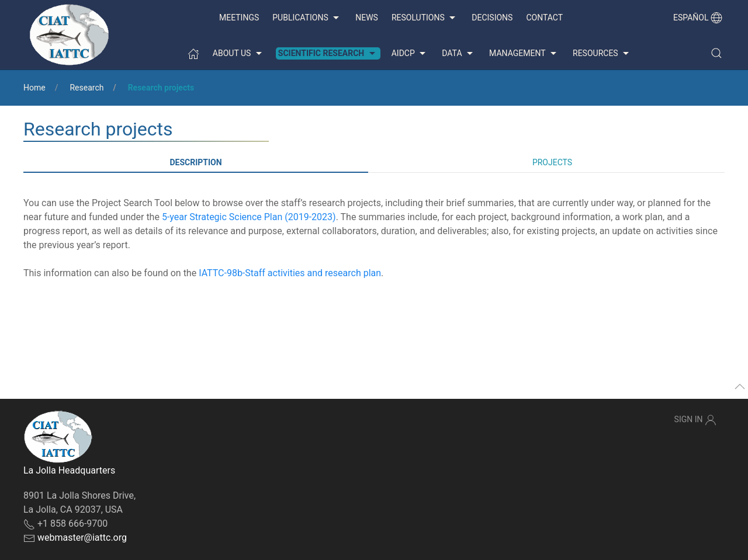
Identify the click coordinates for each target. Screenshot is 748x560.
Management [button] (524, 54)
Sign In (695, 420)
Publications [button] (307, 18)
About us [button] (239, 54)
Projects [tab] (552, 162)
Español (698, 18)
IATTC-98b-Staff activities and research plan (290, 273)
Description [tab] (195, 162)
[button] (716, 53)
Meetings (239, 18)
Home (34, 88)
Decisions (492, 18)
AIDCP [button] (410, 54)
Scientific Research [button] (328, 54)
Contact (544, 18)
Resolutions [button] (425, 18)
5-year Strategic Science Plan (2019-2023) (249, 217)
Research (86, 88)
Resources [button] (602, 54)
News (367, 18)
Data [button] (459, 54)
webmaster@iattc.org (82, 538)
